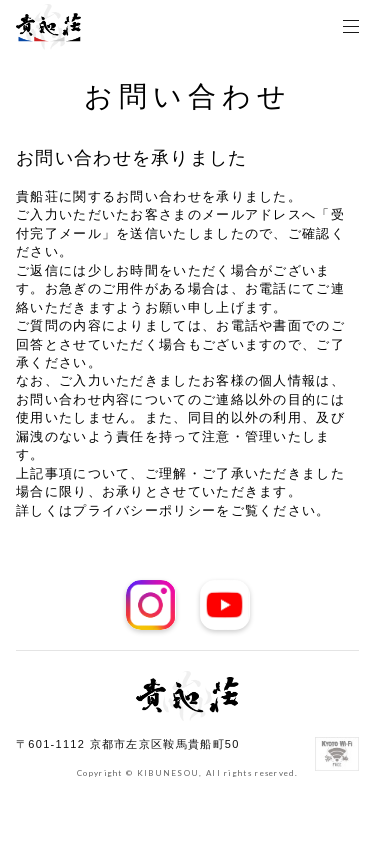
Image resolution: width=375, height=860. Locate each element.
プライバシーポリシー (144, 510)
